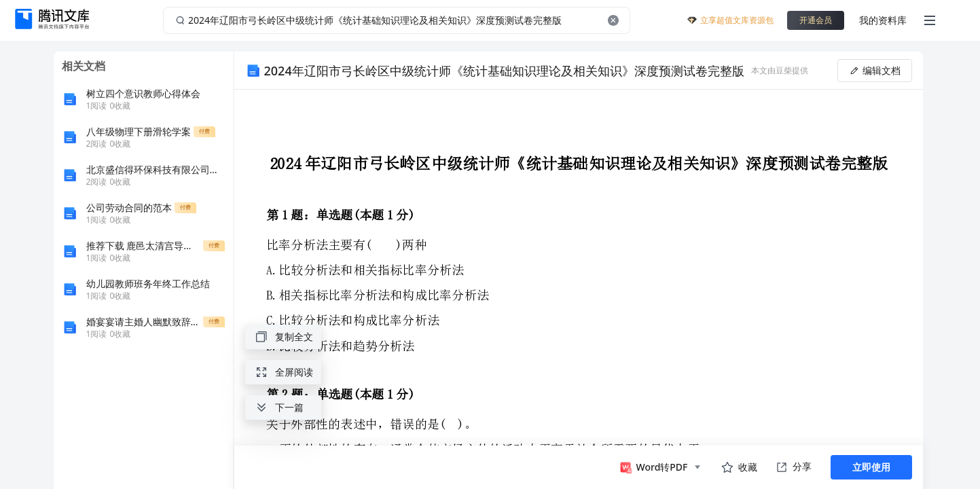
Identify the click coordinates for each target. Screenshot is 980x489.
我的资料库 (883, 20)
